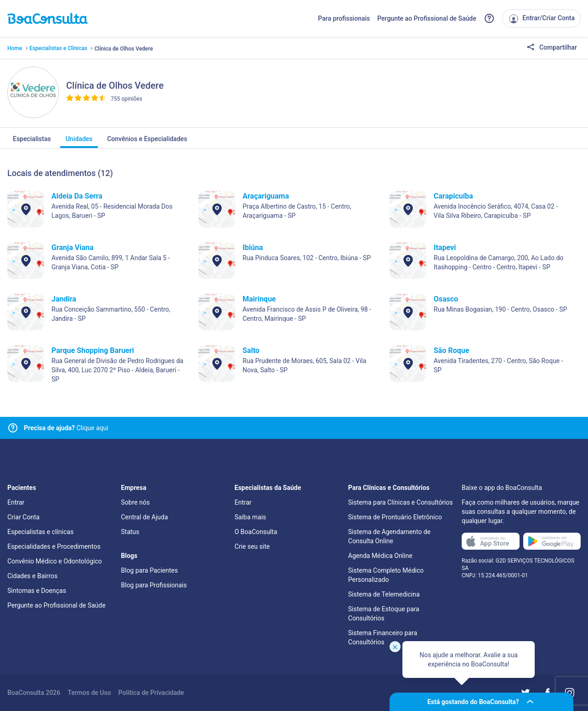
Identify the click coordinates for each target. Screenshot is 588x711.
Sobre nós (135, 502)
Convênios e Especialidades (147, 142)
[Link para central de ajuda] (13, 428)
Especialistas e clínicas (40, 532)
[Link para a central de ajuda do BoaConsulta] (489, 18)
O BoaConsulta (256, 532)
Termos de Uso (89, 693)
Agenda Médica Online (380, 556)
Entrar (16, 502)
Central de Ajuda (144, 517)
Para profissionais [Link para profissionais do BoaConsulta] (344, 18)
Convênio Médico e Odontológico (55, 561)
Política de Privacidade (151, 693)
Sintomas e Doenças (37, 591)
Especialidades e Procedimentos (54, 546)
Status (130, 532)
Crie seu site (252, 546)
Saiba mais (251, 517)
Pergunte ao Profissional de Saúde (427, 18)
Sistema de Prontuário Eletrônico (395, 517)
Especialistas (32, 142)
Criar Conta (23, 517)
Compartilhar (552, 48)
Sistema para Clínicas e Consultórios (401, 502)
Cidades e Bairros (32, 576)
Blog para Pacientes (149, 570)
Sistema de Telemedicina (384, 594)
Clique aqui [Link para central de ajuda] (66, 428)
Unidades (79, 142)
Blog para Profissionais (154, 585)
